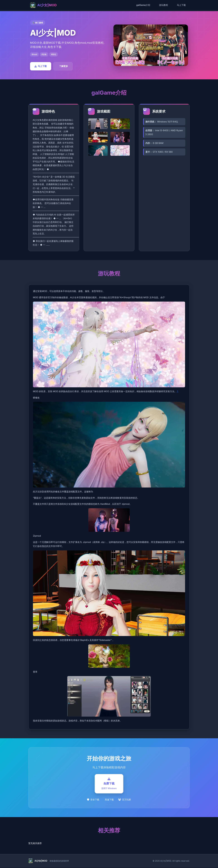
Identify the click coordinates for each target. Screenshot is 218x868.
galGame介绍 (143, 5)
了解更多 (64, 66)
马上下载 (181, 5)
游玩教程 (163, 5)
